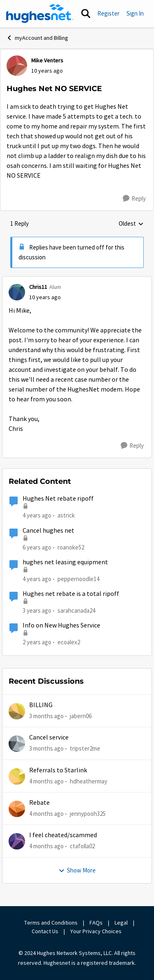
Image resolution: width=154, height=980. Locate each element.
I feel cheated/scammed (63, 835)
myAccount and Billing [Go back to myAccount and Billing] (37, 38)
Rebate (39, 803)
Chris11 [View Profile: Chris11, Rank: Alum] (38, 287)
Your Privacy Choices (97, 931)
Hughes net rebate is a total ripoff (71, 594)
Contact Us (45, 931)
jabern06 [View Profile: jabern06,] (81, 716)
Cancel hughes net (48, 531)
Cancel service (49, 737)
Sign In (135, 13)
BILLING (41, 705)
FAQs (96, 923)
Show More (77, 870)
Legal (121, 923)
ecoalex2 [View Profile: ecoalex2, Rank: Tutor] (69, 642)
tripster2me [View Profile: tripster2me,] (85, 748)
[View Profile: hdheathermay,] (17, 776)
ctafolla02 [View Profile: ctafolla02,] (82, 846)
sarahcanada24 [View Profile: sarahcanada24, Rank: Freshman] (76, 610)
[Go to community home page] (40, 14)
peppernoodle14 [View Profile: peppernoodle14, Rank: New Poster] (78, 579)
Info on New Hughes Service (61, 625)
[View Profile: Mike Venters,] (17, 66)
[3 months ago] (46, 716)
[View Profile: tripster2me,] (17, 744)
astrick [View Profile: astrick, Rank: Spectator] (66, 515)
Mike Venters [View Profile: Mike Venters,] (47, 60)
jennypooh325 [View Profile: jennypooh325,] (88, 814)
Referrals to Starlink (58, 770)
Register (108, 13)
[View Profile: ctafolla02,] (17, 841)
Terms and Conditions (51, 923)
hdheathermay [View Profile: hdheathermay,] (88, 781)
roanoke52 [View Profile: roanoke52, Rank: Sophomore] (71, 547)
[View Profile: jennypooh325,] (17, 809)
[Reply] (134, 199)
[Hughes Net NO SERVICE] (45, 297)
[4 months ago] (46, 782)
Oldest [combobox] (131, 224)
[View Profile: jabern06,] (17, 711)
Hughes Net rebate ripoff (58, 499)
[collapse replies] (77, 280)
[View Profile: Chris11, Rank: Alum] (17, 292)
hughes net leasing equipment (65, 562)
